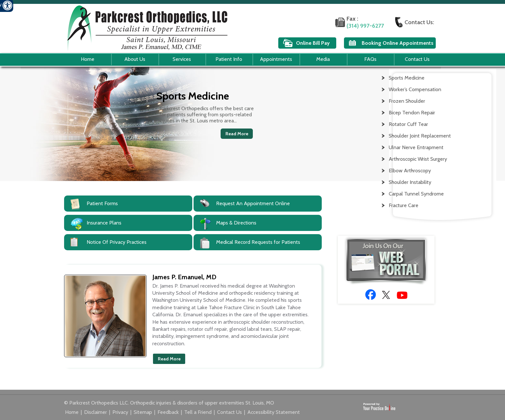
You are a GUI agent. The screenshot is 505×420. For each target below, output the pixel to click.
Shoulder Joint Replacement (420, 136)
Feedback (169, 412)
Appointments (276, 59)
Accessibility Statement (274, 412)
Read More (237, 134)
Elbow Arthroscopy (410, 171)
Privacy (121, 412)
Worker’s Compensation (415, 89)
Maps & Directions (236, 223)
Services (182, 59)
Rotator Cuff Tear (408, 124)
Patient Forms (102, 203)
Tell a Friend (199, 412)
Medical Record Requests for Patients (258, 242)
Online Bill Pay (313, 43)
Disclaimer (96, 412)
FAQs (370, 59)
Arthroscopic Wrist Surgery (418, 159)
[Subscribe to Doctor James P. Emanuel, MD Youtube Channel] (402, 295)
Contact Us (417, 59)
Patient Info (229, 59)
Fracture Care (404, 205)
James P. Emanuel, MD (184, 277)
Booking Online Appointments (398, 43)
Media (323, 59)
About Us (135, 59)
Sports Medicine (407, 78)
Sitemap (143, 412)
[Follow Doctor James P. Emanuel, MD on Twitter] (386, 294)
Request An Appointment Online (253, 203)
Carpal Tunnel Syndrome (416, 194)
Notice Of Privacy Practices (117, 242)
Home (88, 59)
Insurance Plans (104, 223)
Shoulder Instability (410, 182)
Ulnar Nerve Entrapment (416, 147)
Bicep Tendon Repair (412, 113)
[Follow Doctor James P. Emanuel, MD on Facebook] (371, 294)
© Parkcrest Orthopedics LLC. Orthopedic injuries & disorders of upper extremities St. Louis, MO (169, 403)
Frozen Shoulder (407, 101)
